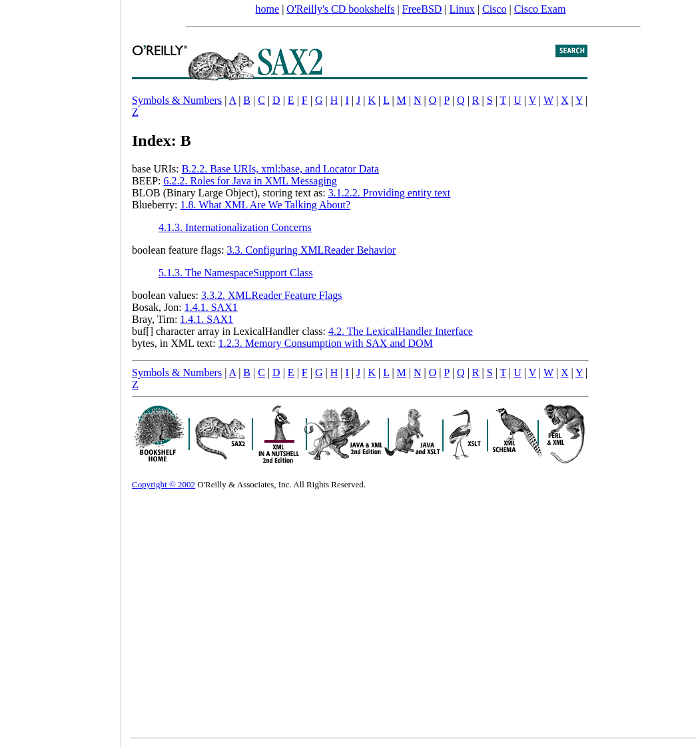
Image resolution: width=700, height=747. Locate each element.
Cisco (494, 9)
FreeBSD (422, 9)
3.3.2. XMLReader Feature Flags (272, 295)
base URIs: (157, 169)
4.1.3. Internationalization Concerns (235, 227)
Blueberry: (156, 205)
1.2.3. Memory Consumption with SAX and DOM (326, 343)
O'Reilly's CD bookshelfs (340, 9)
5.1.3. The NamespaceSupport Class (236, 273)
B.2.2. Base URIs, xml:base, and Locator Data (280, 169)
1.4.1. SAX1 (211, 307)
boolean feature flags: (179, 250)
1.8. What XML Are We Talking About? (265, 205)
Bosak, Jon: (158, 307)
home (268, 9)
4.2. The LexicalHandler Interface (401, 331)
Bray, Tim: (156, 319)
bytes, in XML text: (175, 343)
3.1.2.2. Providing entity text (390, 193)
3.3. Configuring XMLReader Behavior (312, 250)
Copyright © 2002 (164, 484)
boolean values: (167, 295)
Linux (462, 9)
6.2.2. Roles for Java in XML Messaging (250, 181)
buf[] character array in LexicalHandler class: (230, 331)
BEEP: (148, 181)
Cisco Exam (540, 9)
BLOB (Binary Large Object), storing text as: (230, 193)
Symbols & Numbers (177, 100)
